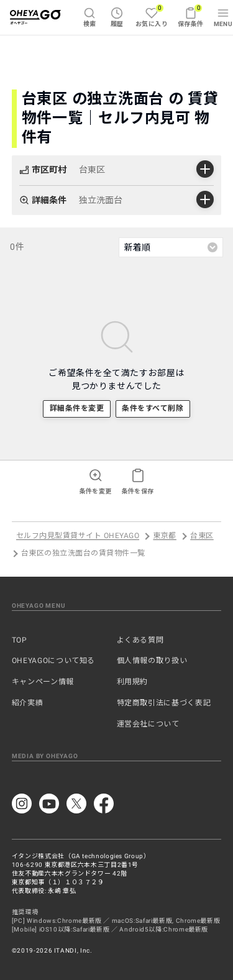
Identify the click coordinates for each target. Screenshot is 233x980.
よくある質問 (140, 640)
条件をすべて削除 (153, 408)
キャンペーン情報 (43, 682)
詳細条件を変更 (77, 408)
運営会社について (148, 724)
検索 (90, 17)
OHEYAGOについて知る (53, 661)
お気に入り (152, 16)
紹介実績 (28, 703)
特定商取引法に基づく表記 (164, 703)
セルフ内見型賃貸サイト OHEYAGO (78, 536)
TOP (20, 640)
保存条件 (191, 16)
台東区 (202, 536)
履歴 (117, 17)
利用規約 (133, 682)
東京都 (164, 536)
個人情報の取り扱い (152, 661)
